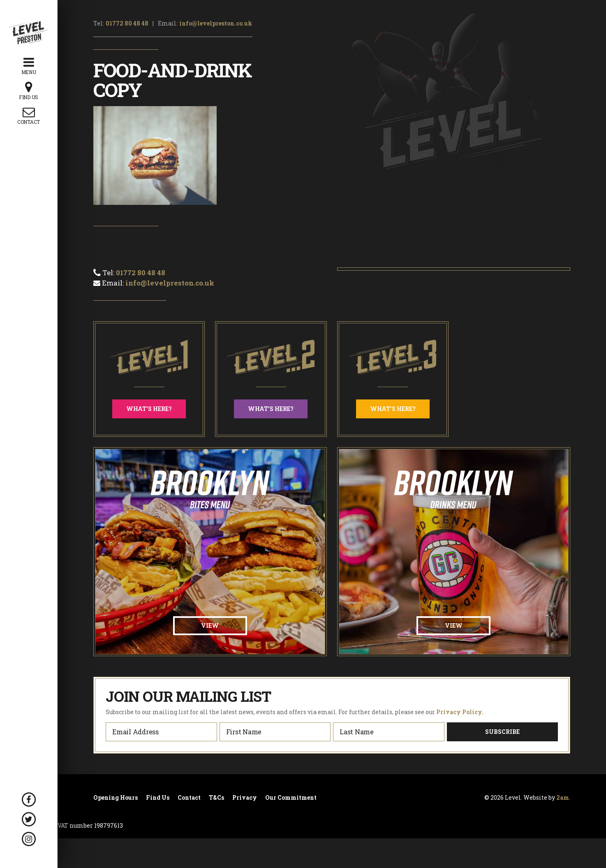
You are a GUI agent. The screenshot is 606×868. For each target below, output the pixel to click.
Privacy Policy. (460, 712)
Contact (189, 798)
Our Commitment (291, 798)
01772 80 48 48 (127, 23)
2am (563, 797)
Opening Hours (116, 798)
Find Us (158, 798)
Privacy (245, 798)
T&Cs (216, 798)
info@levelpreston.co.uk (216, 23)
